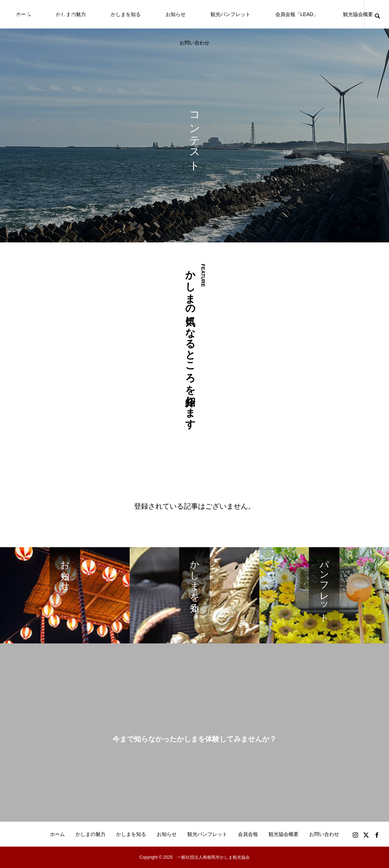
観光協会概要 (358, 14)
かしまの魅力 (90, 834)
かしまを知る (126, 14)
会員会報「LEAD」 (297, 14)
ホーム (57, 834)
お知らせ (176, 14)
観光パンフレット (230, 14)
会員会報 (248, 834)
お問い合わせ (194, 43)
